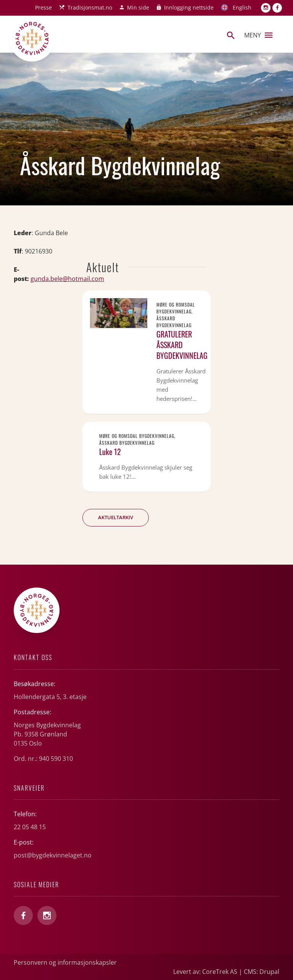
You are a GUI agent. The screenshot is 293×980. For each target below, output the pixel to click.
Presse (43, 7)
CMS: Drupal (262, 972)
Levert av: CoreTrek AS (205, 972)
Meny (258, 35)
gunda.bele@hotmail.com (67, 279)
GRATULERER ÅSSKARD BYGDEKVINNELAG (182, 345)
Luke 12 (110, 452)
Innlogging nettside (189, 7)
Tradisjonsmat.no (90, 7)
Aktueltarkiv (116, 517)
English (242, 7)
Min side (138, 7)
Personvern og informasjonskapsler (65, 962)
